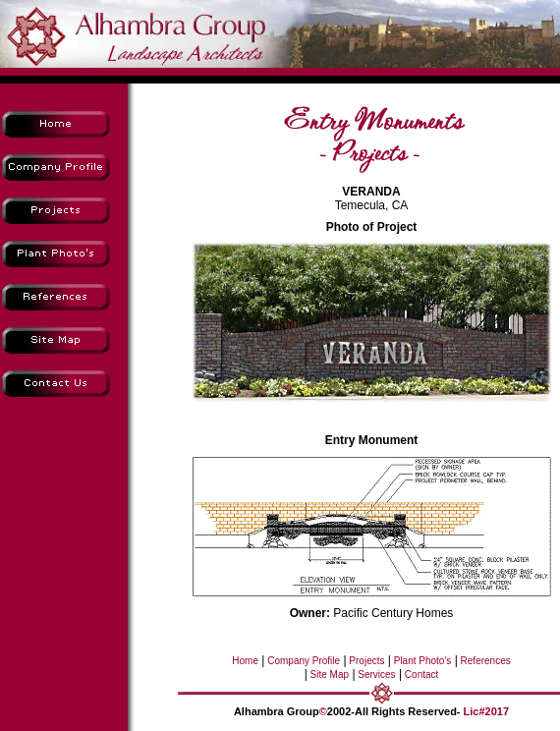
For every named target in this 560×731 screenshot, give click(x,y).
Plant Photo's (421, 661)
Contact (420, 675)
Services (376, 675)
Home (245, 661)
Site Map (328, 675)
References (484, 661)
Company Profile (302, 661)
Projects (366, 661)
